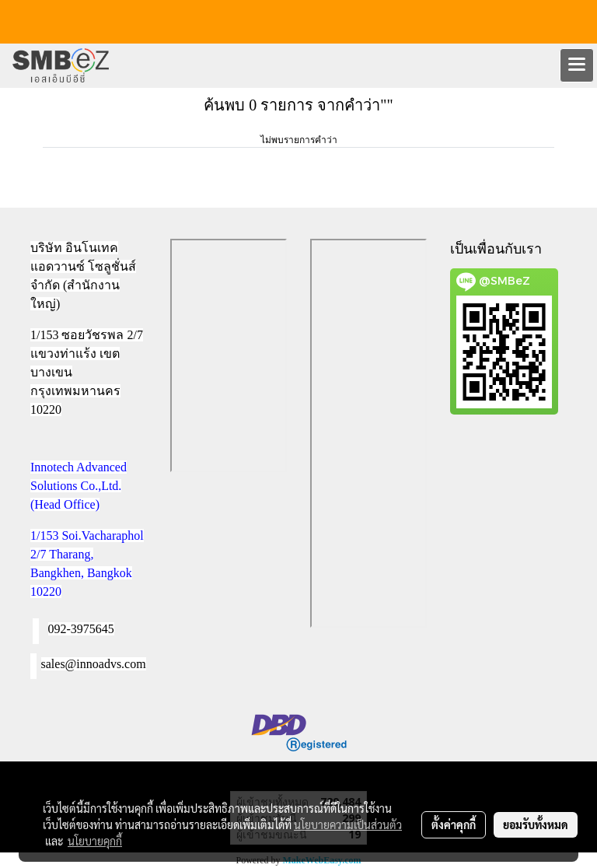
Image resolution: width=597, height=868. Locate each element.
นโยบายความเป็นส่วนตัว (348, 824)
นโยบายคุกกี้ (95, 841)
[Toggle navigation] (577, 65)
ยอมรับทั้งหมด (536, 824)
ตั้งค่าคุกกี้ (454, 824)
